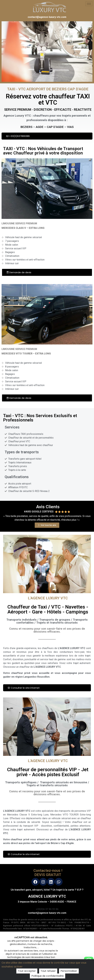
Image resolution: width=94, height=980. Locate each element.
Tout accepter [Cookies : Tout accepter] (27, 971)
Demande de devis (19, 272)
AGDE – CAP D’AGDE (50, 127)
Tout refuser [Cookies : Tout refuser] (48, 971)
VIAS (70, 127)
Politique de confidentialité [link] (48, 976)
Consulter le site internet (24, 688)
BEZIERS (26, 127)
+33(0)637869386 (18, 136)
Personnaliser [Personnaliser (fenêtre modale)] (69, 971)
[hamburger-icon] (89, 4)
